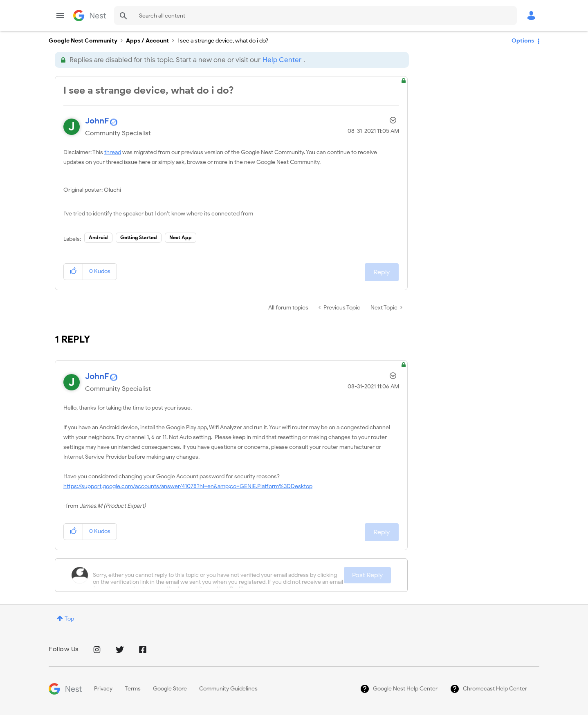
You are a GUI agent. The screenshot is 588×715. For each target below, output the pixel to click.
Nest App (181, 237)
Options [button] (523, 41)
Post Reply (367, 575)
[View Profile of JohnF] (97, 121)
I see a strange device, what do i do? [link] (223, 41)
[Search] (315, 16)
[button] (73, 272)
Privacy (103, 689)
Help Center (282, 60)
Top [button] (69, 619)
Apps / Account (147, 41)
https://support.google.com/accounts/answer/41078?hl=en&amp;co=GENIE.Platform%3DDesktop (188, 486)
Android (98, 237)
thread (113, 152)
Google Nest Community (90, 16)
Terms (133, 689)
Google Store (170, 689)
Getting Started (139, 237)
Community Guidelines (228, 689)
